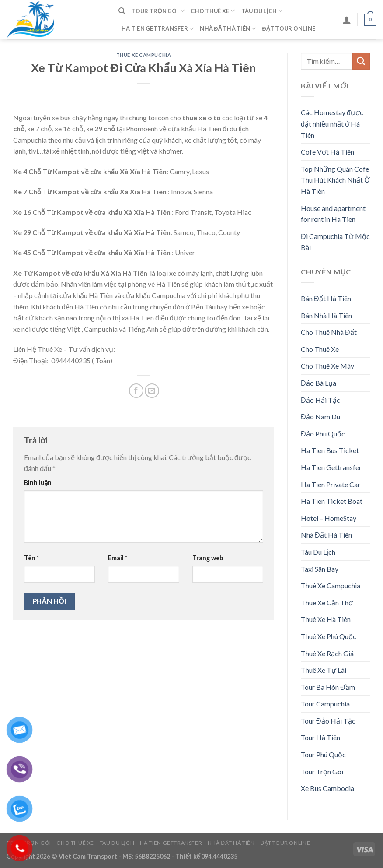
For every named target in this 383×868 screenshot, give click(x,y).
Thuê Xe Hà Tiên (326, 619)
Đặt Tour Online (289, 28)
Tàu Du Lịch (262, 11)
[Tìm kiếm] (122, 11)
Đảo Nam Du (320, 416)
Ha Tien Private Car (331, 484)
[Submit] (361, 61)
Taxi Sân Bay (320, 569)
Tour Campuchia (325, 704)
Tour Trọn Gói (158, 11)
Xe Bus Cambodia (327, 788)
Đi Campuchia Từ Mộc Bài (335, 242)
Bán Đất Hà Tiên (326, 298)
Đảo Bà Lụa (319, 383)
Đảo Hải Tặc (320, 400)
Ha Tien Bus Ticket (330, 450)
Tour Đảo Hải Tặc (328, 721)
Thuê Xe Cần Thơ (327, 603)
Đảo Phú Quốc (323, 434)
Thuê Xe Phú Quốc (329, 636)
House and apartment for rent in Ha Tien (333, 214)
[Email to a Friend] (152, 391)
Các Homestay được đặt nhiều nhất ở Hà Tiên (332, 123)
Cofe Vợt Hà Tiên (327, 152)
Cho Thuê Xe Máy (327, 366)
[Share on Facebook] (136, 391)
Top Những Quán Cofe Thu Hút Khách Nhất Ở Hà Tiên (335, 180)
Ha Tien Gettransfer (158, 29)
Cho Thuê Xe (213, 11)
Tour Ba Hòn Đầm (328, 687)
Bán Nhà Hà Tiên (326, 315)
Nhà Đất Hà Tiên (228, 29)
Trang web (208, 558)
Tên (31, 558)
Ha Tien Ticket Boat (332, 501)
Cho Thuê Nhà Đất (329, 332)
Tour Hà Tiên (320, 737)
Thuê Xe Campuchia (144, 55)
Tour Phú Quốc (323, 754)
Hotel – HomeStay (329, 518)
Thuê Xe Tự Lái (324, 670)
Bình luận (38, 483)
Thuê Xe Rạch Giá (327, 653)
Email (118, 558)
